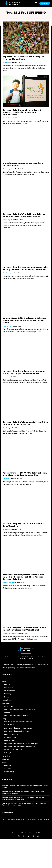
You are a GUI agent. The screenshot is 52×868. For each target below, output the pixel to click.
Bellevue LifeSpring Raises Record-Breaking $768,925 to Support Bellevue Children (24, 372)
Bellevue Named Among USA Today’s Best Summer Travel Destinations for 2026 (23, 792)
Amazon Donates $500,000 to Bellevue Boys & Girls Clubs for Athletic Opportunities (25, 474)
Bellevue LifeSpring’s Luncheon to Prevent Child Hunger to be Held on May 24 (26, 423)
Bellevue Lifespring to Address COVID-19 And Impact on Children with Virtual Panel (24, 629)
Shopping (6, 169)
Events (5, 63)
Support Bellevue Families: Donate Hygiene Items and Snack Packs (24, 58)
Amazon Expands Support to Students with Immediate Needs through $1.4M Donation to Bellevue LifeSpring (24, 577)
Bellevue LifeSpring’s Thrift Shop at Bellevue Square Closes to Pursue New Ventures (24, 215)
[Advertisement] (26, 853)
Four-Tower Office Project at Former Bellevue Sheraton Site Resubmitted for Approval (24, 804)
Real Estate (7, 326)
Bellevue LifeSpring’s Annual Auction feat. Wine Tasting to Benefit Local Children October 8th (26, 268)
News (5, 377)
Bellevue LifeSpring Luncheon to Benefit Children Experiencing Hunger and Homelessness (22, 112)
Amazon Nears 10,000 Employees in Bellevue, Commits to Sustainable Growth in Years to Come (24, 320)
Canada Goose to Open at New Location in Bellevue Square (23, 164)
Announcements (9, 583)
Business (6, 479)
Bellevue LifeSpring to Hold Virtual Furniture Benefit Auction (24, 525)
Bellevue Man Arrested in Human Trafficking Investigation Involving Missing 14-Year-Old (23, 798)
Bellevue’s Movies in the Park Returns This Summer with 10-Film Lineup (25, 786)
